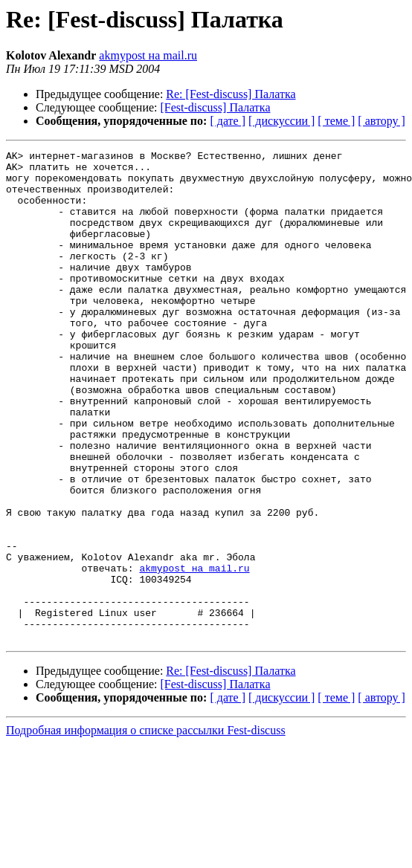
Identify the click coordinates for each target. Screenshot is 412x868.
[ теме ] (336, 121)
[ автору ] (381, 121)
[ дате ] (228, 121)
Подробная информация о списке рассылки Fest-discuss (146, 828)
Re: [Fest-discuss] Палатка (231, 94)
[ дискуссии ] (281, 121)
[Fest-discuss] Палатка (216, 107)
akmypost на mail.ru (148, 55)
